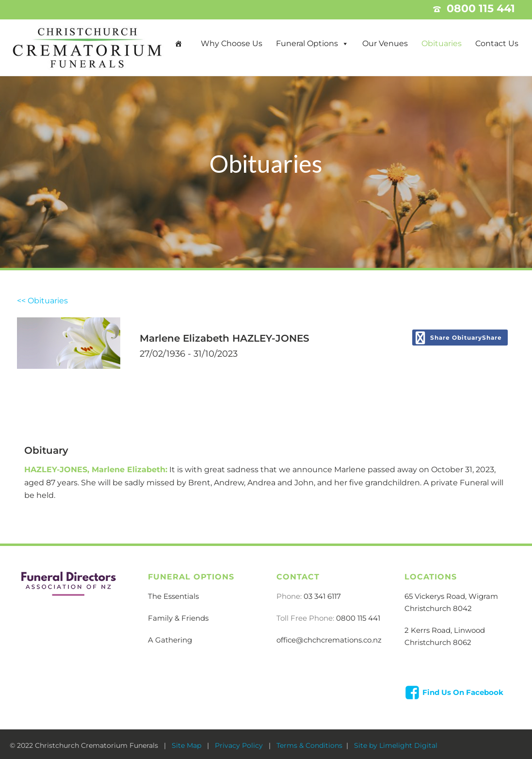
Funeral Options (307, 43)
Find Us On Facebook (463, 692)
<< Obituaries (42, 301)
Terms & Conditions (309, 745)
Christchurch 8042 (438, 608)
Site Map (187, 745)
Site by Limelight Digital (395, 745)
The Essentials (173, 596)
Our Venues (385, 43)
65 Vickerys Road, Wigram (451, 596)
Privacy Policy (240, 745)
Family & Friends (178, 618)
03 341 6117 (322, 596)
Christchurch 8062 (438, 642)
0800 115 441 (358, 618)
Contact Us (497, 43)
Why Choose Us (232, 43)
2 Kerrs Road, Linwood (445, 630)
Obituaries (442, 43)
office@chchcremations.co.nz (329, 640)
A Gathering (170, 640)
